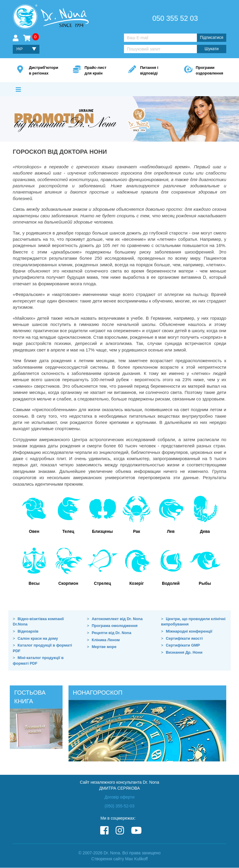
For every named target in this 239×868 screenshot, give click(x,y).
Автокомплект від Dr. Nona (117, 619)
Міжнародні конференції (189, 632)
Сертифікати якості (184, 638)
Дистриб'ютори (43, 71)
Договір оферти (119, 797)
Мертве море (104, 647)
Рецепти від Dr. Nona (111, 633)
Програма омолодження (115, 626)
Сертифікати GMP (183, 646)
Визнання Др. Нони (184, 652)
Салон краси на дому (38, 638)
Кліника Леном (106, 640)
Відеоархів (28, 632)
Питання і (153, 71)
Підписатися (211, 38)
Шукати (211, 49)
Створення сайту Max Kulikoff (120, 859)
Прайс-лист (98, 71)
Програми (209, 71)
